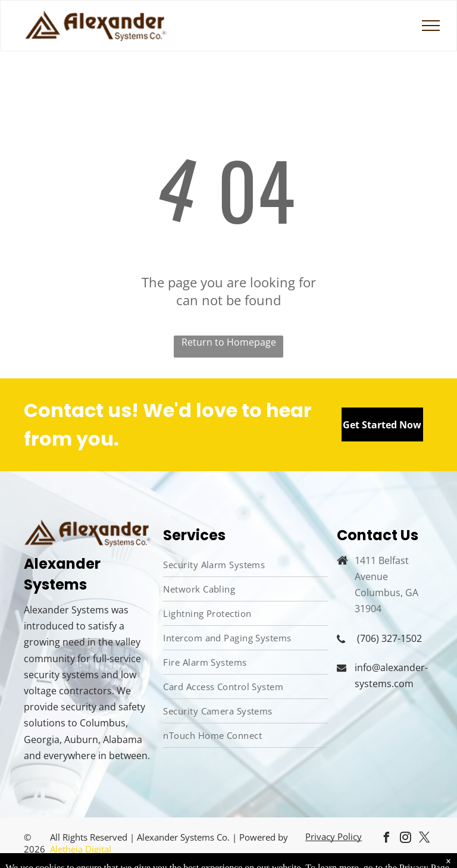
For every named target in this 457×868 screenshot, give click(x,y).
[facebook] (387, 839)
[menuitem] (245, 565)
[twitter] (425, 839)
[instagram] (406, 839)
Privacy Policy (334, 836)
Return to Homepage (229, 342)
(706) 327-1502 (389, 638)
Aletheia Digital (82, 849)
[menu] (431, 26)
